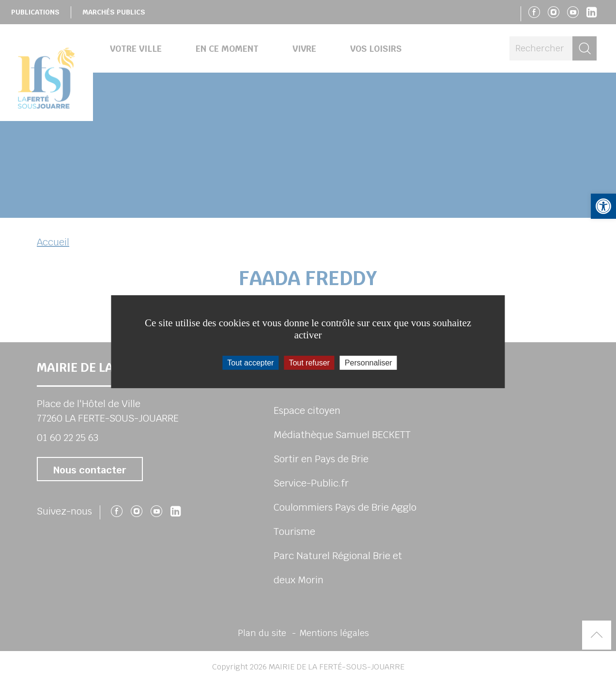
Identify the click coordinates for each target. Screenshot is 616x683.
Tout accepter (250, 362)
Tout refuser (309, 362)
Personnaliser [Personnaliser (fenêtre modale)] (369, 362)
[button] (603, 206)
